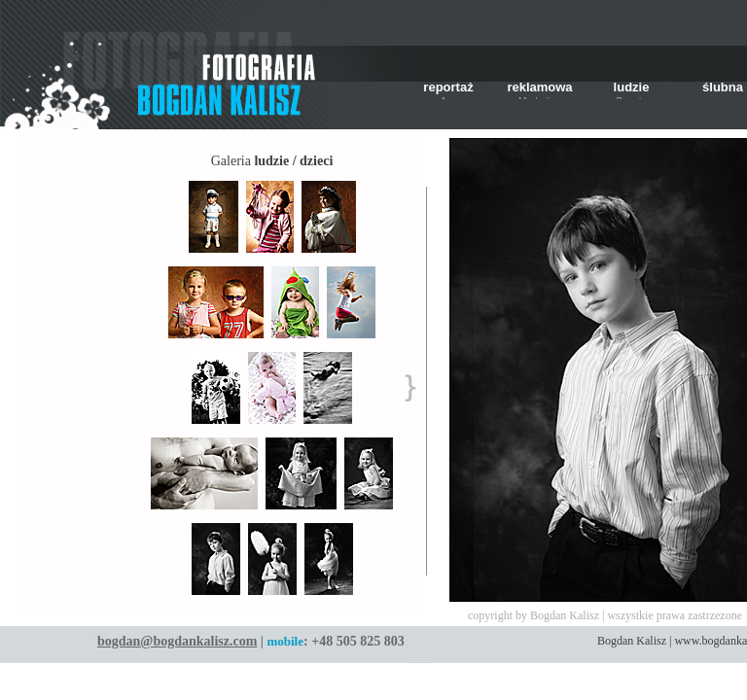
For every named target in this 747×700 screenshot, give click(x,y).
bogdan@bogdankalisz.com (177, 641)
